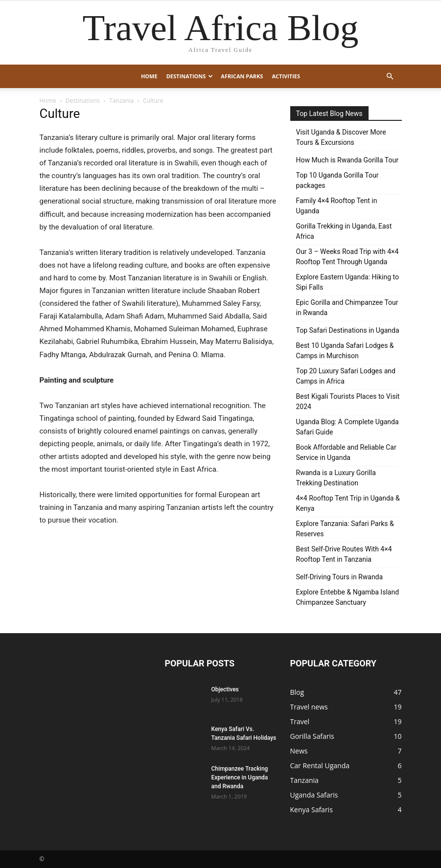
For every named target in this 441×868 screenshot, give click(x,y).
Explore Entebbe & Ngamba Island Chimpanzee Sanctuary (348, 597)
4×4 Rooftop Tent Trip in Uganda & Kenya (348, 503)
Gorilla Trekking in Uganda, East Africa (344, 231)
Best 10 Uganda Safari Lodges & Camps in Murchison (345, 351)
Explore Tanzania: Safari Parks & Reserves (345, 529)
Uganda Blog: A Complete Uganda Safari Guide (348, 427)
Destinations (190, 76)
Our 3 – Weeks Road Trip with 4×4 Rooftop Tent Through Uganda (348, 257)
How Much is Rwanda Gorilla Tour (347, 160)
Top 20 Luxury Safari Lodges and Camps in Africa (346, 376)
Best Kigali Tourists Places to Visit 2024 (348, 401)
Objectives (225, 689)
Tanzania (121, 101)
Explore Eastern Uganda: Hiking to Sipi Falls (348, 282)
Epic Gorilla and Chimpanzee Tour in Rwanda (347, 308)
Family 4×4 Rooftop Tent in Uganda (337, 206)
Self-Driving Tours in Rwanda (340, 577)
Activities (286, 76)
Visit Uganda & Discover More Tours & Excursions (341, 137)
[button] (390, 77)
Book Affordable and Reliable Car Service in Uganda (346, 452)
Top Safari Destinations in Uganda (348, 330)
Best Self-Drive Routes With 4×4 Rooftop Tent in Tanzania (344, 554)
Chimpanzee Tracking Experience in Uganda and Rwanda (240, 777)
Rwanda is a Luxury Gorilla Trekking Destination (336, 478)
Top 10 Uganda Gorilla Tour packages (337, 180)
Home (149, 76)
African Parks (242, 76)
